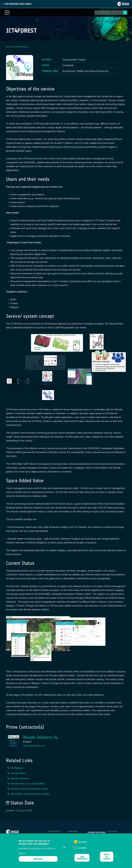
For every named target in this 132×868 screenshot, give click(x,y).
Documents (112, 831)
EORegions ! (17, 768)
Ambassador (73, 831)
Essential (83, 844)
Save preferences (82, 860)
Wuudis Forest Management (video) (29, 789)
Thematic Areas (21, 47)
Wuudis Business (20, 778)
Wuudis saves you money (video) (28, 784)
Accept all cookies (107, 859)
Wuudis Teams (18, 773)
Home (9, 47)
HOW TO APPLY (54, 831)
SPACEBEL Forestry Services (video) (30, 794)
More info (38, 861)
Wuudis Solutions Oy (40, 737)
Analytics (83, 850)
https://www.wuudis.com (34, 746)
